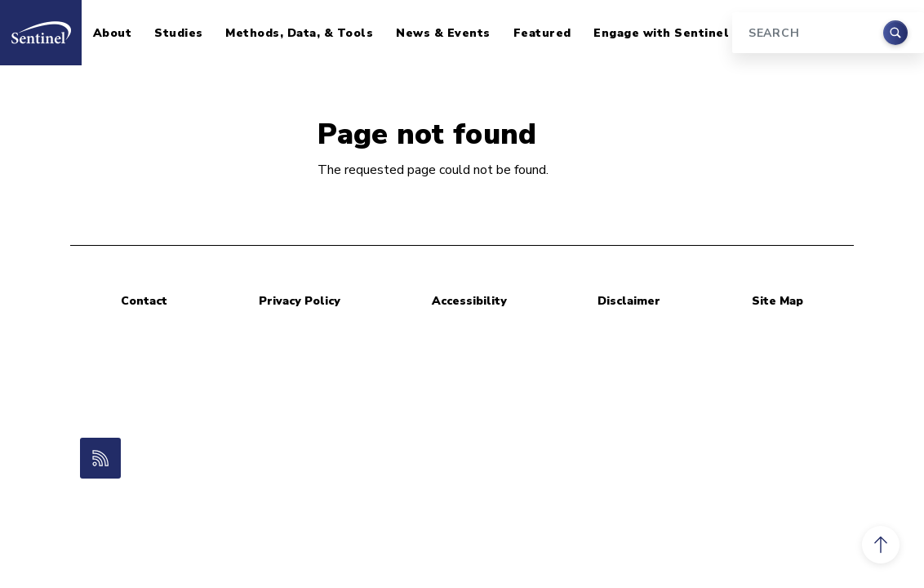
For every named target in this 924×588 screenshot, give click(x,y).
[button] (881, 545)
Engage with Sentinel (661, 33)
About (113, 33)
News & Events (443, 33)
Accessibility (469, 301)
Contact (144, 301)
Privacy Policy (300, 301)
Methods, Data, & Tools (299, 33)
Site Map (777, 301)
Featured (542, 33)
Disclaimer (629, 301)
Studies (179, 33)
